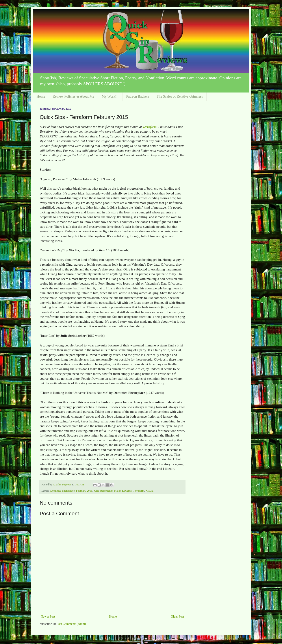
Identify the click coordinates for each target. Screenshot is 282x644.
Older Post (178, 617)
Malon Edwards (123, 491)
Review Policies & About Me (73, 96)
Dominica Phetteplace (62, 491)
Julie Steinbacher (103, 491)
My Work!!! (110, 96)
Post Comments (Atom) (71, 624)
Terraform (150, 127)
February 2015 (84, 491)
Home (41, 96)
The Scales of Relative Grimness (180, 96)
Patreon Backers (138, 96)
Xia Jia (149, 491)
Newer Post (48, 617)
